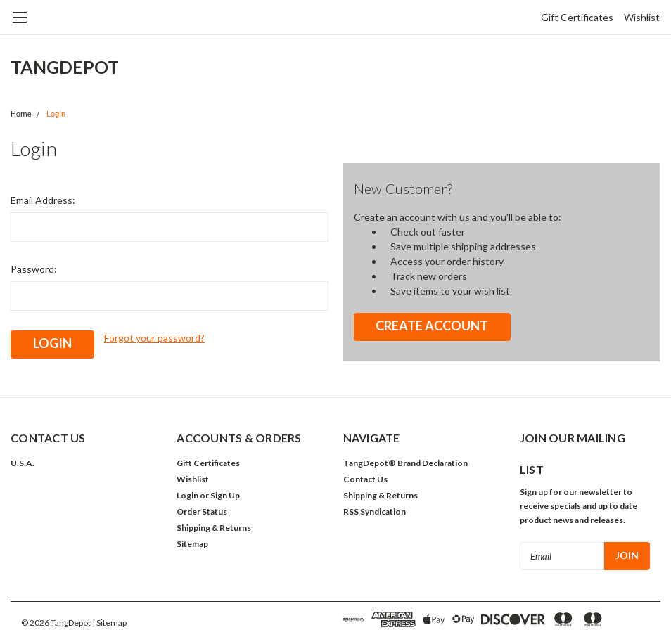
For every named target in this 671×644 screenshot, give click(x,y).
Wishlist (642, 17)
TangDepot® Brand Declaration (405, 463)
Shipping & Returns (214, 528)
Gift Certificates (577, 17)
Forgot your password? (154, 338)
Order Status (202, 511)
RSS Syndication (375, 511)
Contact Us (365, 479)
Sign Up (225, 495)
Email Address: (43, 200)
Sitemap (192, 544)
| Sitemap (109, 623)
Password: (34, 269)
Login (56, 114)
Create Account (432, 326)
